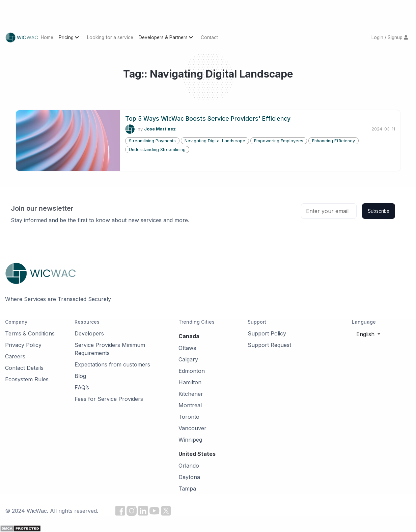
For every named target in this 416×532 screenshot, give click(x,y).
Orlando (189, 466)
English (366, 334)
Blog (80, 376)
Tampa (187, 489)
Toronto (189, 417)
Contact (209, 37)
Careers (15, 356)
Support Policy (267, 333)
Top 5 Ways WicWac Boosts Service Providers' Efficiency (208, 119)
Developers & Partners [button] (167, 37)
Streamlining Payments (152, 141)
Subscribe (379, 211)
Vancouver (192, 428)
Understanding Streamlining (157, 150)
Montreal (190, 405)
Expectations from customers (112, 364)
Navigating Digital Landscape (215, 141)
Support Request (269, 345)
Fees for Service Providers (109, 399)
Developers (89, 333)
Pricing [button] (70, 37)
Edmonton (192, 371)
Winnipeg (190, 440)
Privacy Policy (23, 345)
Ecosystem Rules (27, 379)
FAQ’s (82, 387)
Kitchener (191, 394)
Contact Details (24, 368)
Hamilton (190, 382)
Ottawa (187, 348)
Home (47, 37)
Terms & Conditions (30, 333)
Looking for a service (110, 37)
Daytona (189, 477)
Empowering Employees (279, 141)
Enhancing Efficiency (334, 141)
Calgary (188, 359)
